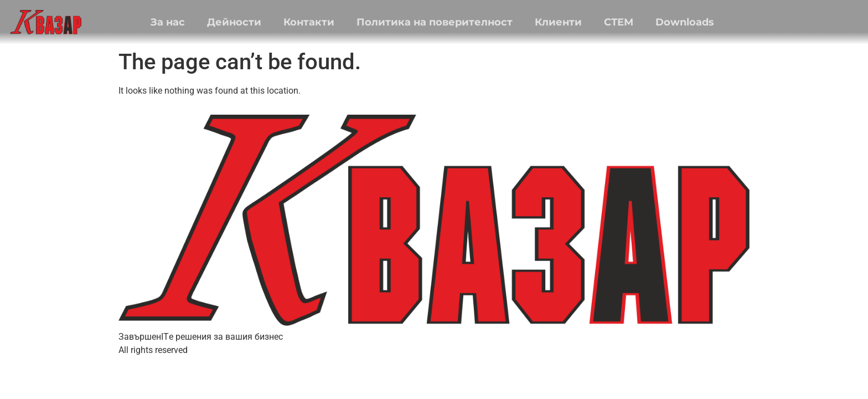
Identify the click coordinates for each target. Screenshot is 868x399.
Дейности (234, 22)
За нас (168, 22)
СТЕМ (619, 22)
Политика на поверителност (435, 22)
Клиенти (558, 22)
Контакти (309, 22)
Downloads (685, 22)
